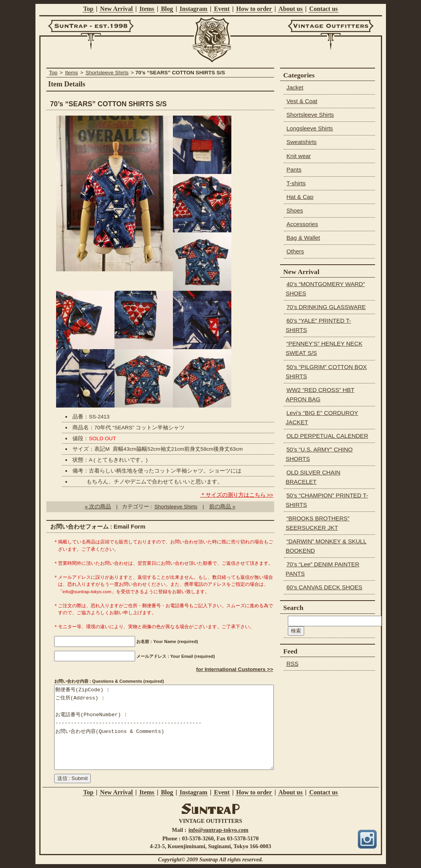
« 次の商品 (98, 507)
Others (295, 251)
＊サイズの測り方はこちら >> (237, 495)
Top (88, 9)
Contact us (323, 9)
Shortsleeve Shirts (107, 73)
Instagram (193, 9)
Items (147, 9)
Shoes (295, 210)
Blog (167, 9)
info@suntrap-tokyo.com (218, 830)
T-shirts (296, 183)
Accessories (302, 224)
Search (293, 608)
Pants (294, 170)
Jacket (295, 87)
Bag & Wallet (303, 238)
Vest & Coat (302, 101)
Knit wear (299, 156)
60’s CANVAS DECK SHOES (325, 587)
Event (222, 9)
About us (291, 9)
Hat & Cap (300, 197)
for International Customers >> (235, 669)
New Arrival (116, 9)
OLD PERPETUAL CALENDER (328, 436)
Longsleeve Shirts (310, 128)
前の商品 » (222, 507)
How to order (254, 9)
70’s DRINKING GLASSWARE (326, 307)
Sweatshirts (302, 142)
